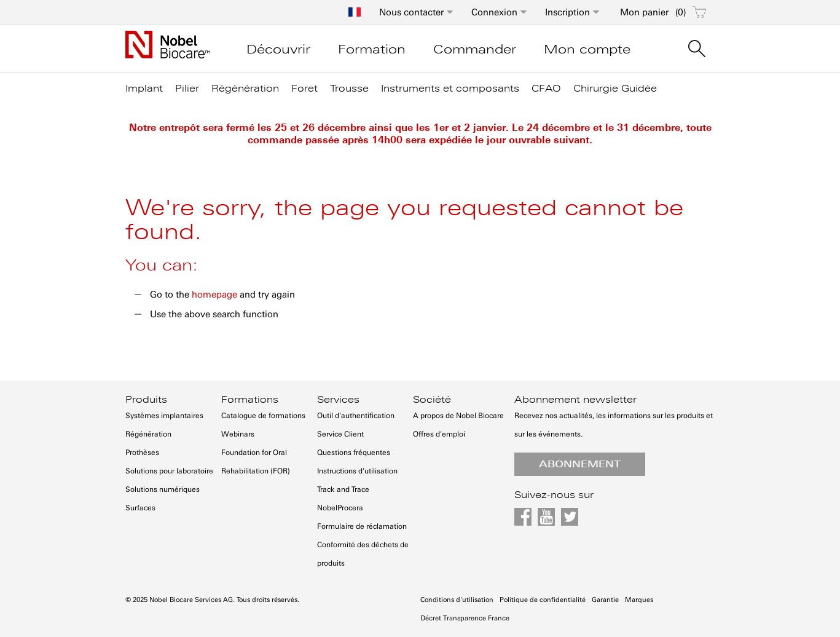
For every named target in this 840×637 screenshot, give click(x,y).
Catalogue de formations (263, 416)
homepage (214, 295)
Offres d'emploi (439, 434)
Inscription (567, 12)
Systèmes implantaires (164, 416)
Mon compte (587, 49)
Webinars (238, 434)
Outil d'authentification (356, 416)
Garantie (605, 600)
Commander (475, 49)
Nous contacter (411, 12)
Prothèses (142, 453)
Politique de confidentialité (543, 600)
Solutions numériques (163, 489)
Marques (639, 600)
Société (432, 400)
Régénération (148, 434)
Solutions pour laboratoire (169, 471)
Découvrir (278, 49)
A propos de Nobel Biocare (458, 416)
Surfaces (140, 508)
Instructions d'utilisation (357, 471)
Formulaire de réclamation (362, 526)
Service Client (340, 434)
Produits (146, 400)
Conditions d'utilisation (457, 600)
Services (338, 400)
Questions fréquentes (354, 453)
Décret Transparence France (465, 618)
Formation (372, 49)
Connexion (494, 12)
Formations (250, 400)
